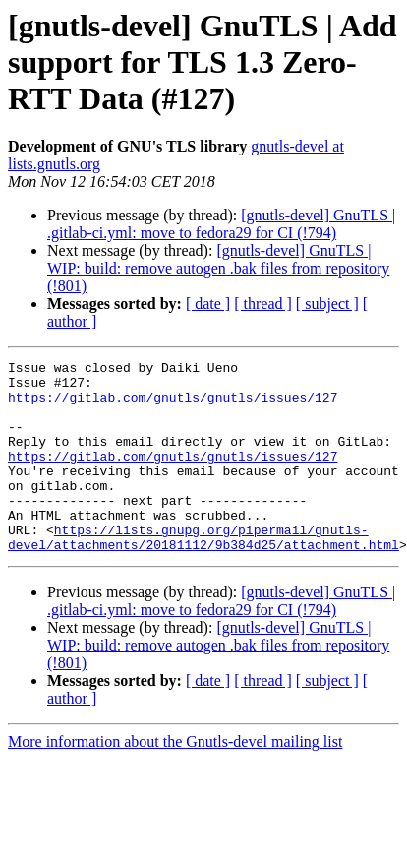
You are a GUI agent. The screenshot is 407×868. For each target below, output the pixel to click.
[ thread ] (263, 304)
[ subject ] (327, 304)
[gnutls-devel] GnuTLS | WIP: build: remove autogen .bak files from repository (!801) (218, 268)
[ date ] (208, 304)
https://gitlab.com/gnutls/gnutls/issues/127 (173, 405)
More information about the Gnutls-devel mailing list (175, 780)
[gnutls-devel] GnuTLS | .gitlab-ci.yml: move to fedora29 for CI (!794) (221, 224)
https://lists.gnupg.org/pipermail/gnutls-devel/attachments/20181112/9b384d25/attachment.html (203, 574)
